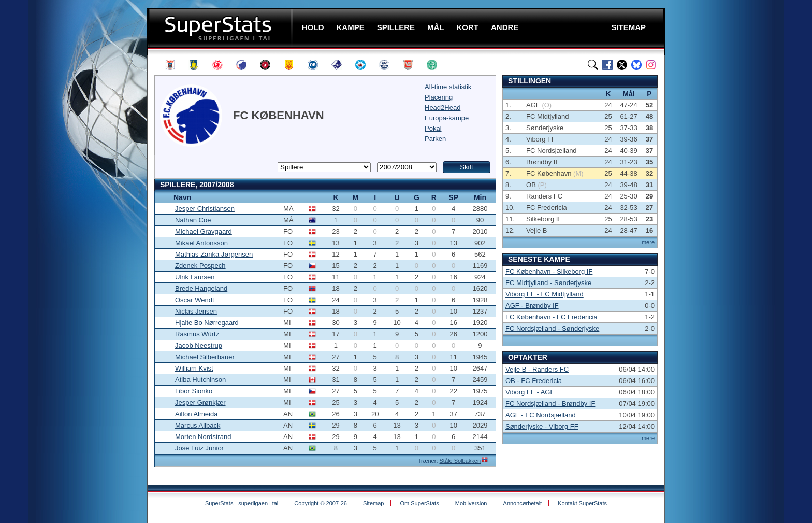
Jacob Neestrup (199, 345)
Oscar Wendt (195, 300)
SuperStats (221, 28)
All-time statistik (448, 87)
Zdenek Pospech (200, 266)
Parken (435, 139)
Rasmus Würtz (197, 334)
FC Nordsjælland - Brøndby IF (550, 404)
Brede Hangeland (201, 288)
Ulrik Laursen (195, 277)
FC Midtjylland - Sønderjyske (548, 283)
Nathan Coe (193, 220)
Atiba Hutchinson (200, 380)
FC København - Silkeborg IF (549, 271)
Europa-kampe (447, 118)
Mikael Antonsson (201, 243)
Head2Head (443, 108)
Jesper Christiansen (205, 209)
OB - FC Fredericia (534, 381)
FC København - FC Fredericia (552, 317)
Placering (439, 97)
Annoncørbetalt (523, 503)
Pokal (433, 128)
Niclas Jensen (196, 311)
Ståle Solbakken (460, 461)
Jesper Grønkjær (200, 402)
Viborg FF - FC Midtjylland (545, 294)
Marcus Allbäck (198, 425)
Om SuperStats (419, 503)
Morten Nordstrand (203, 437)
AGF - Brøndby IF (532, 306)
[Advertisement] (85, 205)
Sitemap (373, 503)
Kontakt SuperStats (582, 503)
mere (648, 242)
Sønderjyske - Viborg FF (542, 426)
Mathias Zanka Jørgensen (214, 254)
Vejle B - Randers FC (537, 369)
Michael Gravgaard (204, 231)
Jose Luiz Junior (199, 448)
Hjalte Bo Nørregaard (207, 323)
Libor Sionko (194, 391)
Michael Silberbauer (205, 357)
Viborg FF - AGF (530, 392)
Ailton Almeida (196, 414)
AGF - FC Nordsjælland (541, 415)
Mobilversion (471, 503)
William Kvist (194, 368)
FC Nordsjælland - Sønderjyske (552, 328)
